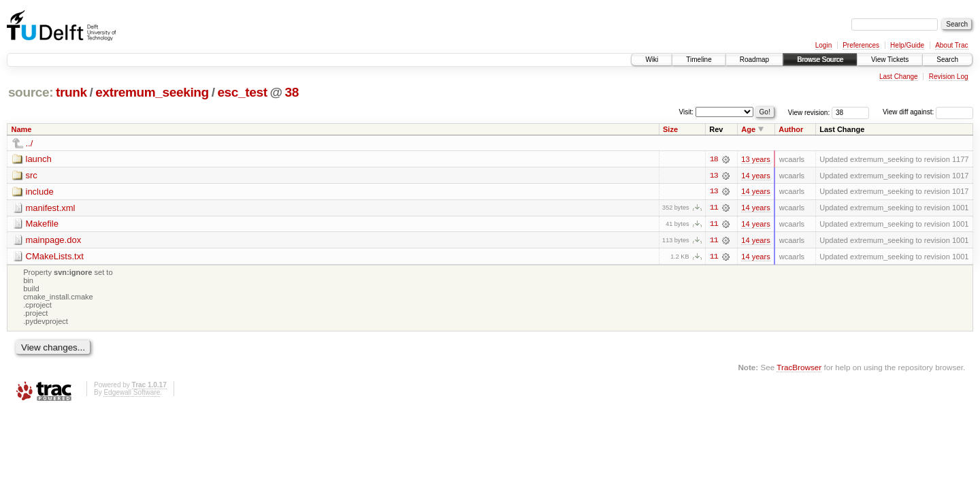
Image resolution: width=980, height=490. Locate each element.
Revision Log (949, 77)
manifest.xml (51, 208)
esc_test (242, 92)
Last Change (899, 77)
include (40, 192)
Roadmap (754, 60)
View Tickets (890, 60)
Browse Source (820, 60)
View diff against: (928, 112)
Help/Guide (907, 45)
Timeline (699, 60)
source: (31, 92)
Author (791, 129)
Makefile (42, 224)
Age (748, 129)
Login (823, 45)
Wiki (652, 60)
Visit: (687, 111)
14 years (755, 176)
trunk (71, 92)
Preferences (861, 45)
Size (670, 129)
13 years (755, 159)
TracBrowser (799, 369)
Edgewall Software (132, 394)
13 (714, 176)
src (32, 175)
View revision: (809, 112)
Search (947, 60)
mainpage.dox (54, 241)
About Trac (951, 45)
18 (714, 159)
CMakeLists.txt (55, 257)
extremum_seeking (152, 92)
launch (39, 159)
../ (30, 143)
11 (714, 208)
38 (291, 92)
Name (22, 129)
